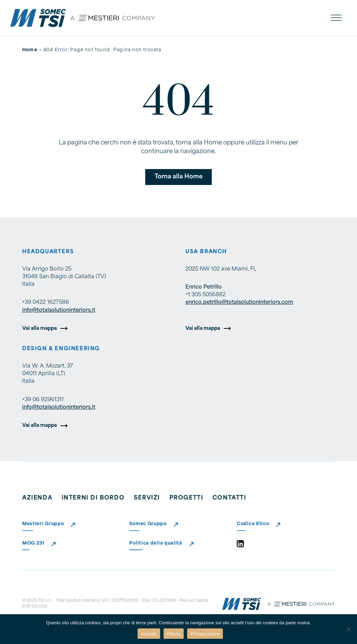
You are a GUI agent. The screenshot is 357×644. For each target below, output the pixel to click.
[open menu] (336, 18)
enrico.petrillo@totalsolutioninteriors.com (239, 303)
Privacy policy (205, 634)
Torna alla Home (178, 177)
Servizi (147, 498)
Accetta (149, 634)
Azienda (37, 498)
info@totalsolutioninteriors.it (59, 311)
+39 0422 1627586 (46, 303)
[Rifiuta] (348, 629)
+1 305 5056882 (206, 295)
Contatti (229, 498)
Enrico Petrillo (204, 287)
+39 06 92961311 (43, 400)
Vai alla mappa (40, 329)
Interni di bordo (93, 498)
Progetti (186, 498)
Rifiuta (174, 634)
